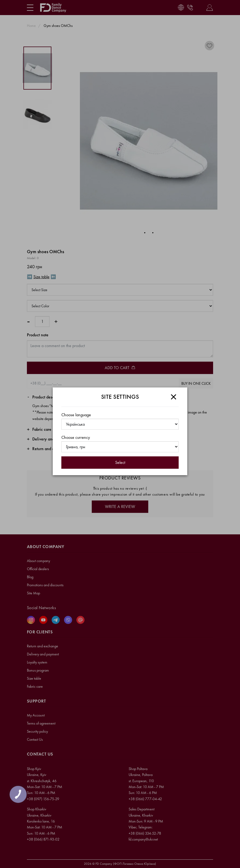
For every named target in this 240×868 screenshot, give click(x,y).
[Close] (174, 397)
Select (120, 462)
